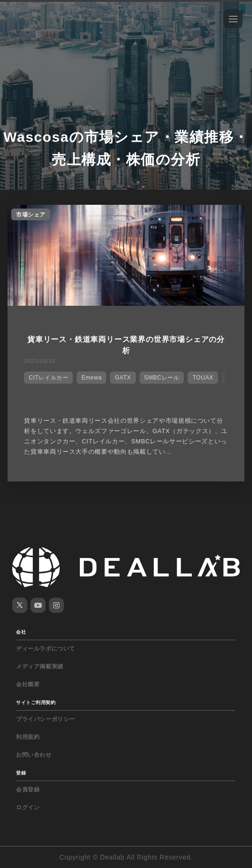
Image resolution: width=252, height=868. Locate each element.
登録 (21, 773)
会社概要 (28, 684)
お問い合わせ (34, 755)
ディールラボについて (46, 649)
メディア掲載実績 (40, 666)
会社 (21, 632)
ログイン (28, 807)
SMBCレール (162, 378)
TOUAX (203, 378)
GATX (123, 378)
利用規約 (28, 737)
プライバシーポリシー (46, 719)
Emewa (91, 378)
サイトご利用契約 (36, 702)
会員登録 (28, 790)
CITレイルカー (48, 378)
